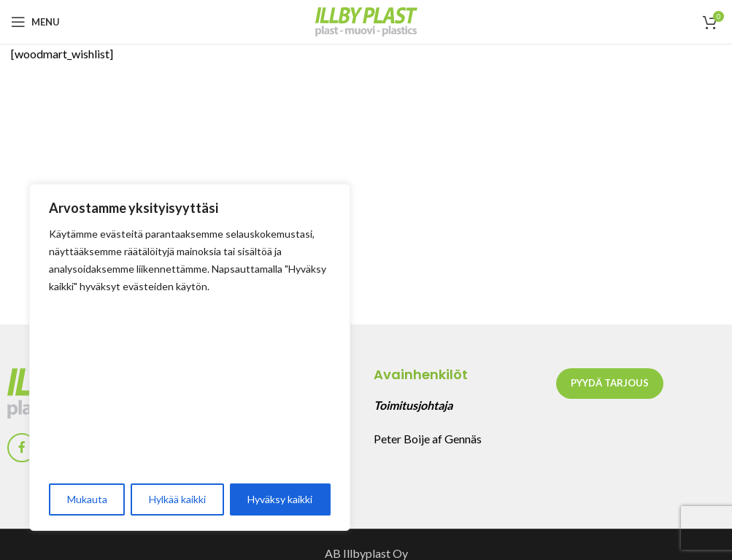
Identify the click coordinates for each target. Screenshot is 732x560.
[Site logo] (366, 20)
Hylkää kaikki (177, 499)
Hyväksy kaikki (280, 499)
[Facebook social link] (22, 448)
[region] (190, 357)
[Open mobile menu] (35, 22)
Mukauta (87, 499)
